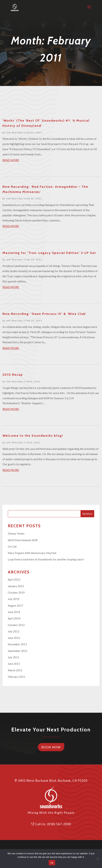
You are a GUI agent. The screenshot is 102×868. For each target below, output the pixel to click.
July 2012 (14, 631)
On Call (12, 547)
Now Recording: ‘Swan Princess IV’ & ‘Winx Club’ (45, 314)
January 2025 (16, 586)
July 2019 (14, 599)
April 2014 (14, 618)
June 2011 (14, 664)
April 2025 (14, 579)
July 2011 (14, 657)
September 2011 (18, 651)
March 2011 (15, 670)
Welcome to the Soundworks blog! (33, 436)
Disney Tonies (16, 533)
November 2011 (17, 644)
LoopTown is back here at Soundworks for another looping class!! (46, 559)
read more (11, 160)
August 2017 (16, 606)
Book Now (51, 747)
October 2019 (16, 593)
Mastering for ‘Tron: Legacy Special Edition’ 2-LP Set (49, 253)
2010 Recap (13, 375)
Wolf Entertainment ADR (23, 540)
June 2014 (14, 612)
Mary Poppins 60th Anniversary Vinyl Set (32, 553)
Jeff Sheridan (15, 133)
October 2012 (16, 625)
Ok (52, 863)
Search (87, 514)
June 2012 (14, 638)
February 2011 (17, 677)
